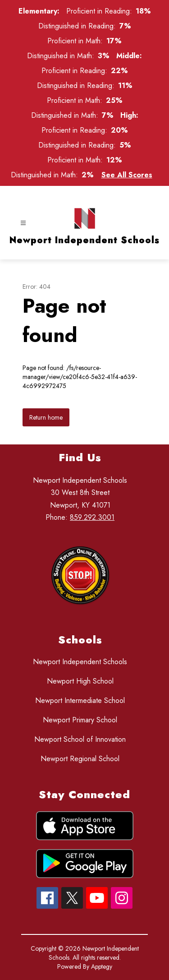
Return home (46, 417)
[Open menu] (23, 223)
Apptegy (102, 966)
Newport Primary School (80, 720)
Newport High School (80, 681)
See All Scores (127, 175)
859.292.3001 (92, 517)
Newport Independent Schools (80, 662)
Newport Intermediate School (80, 700)
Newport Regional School (80, 759)
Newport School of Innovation (80, 739)
